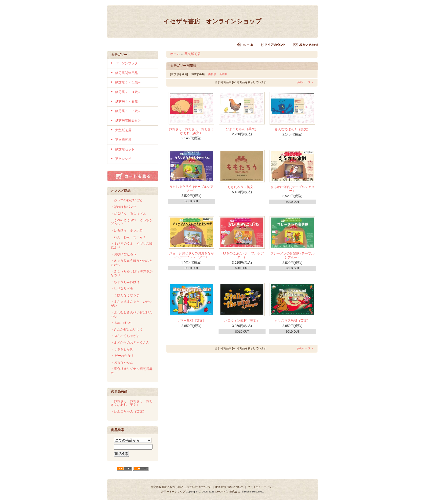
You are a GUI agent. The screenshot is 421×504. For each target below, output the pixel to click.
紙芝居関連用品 (126, 73)
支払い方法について (199, 487)
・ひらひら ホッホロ (127, 230)
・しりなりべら (122, 288)
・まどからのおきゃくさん (130, 343)
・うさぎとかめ (122, 349)
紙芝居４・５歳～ (128, 102)
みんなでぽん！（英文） (292, 129)
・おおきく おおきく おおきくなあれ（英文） (132, 403)
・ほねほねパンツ (124, 207)
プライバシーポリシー (261, 487)
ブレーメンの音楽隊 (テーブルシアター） (292, 255)
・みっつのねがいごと (127, 200)
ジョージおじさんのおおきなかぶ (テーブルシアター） (191, 255)
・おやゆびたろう (124, 254)
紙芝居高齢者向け (128, 121)
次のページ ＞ (305, 82)
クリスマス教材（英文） (292, 321)
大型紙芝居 (123, 130)
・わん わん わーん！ (128, 237)
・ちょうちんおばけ (125, 282)
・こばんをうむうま (125, 295)
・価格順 (211, 74)
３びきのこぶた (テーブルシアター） (242, 255)
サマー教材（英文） (191, 321)
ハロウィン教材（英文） (242, 321)
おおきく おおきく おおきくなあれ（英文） (191, 131)
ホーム (175, 54)
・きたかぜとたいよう (127, 329)
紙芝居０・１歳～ (128, 82)
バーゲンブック (126, 63)
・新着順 (222, 74)
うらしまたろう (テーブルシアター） (191, 189)
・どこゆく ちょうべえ (128, 213)
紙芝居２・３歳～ (128, 92)
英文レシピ (123, 159)
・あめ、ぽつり (122, 323)
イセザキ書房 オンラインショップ (213, 21)
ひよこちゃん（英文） (242, 129)
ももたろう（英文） (242, 187)
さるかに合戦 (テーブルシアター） (292, 189)
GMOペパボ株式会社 (228, 492)
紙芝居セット (125, 149)
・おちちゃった (122, 362)
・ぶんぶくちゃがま (125, 336)
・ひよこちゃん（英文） (128, 411)
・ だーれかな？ (122, 356)
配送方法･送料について (229, 487)
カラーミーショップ (173, 492)
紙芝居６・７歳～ (128, 111)
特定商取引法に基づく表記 (167, 487)
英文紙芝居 (123, 140)
